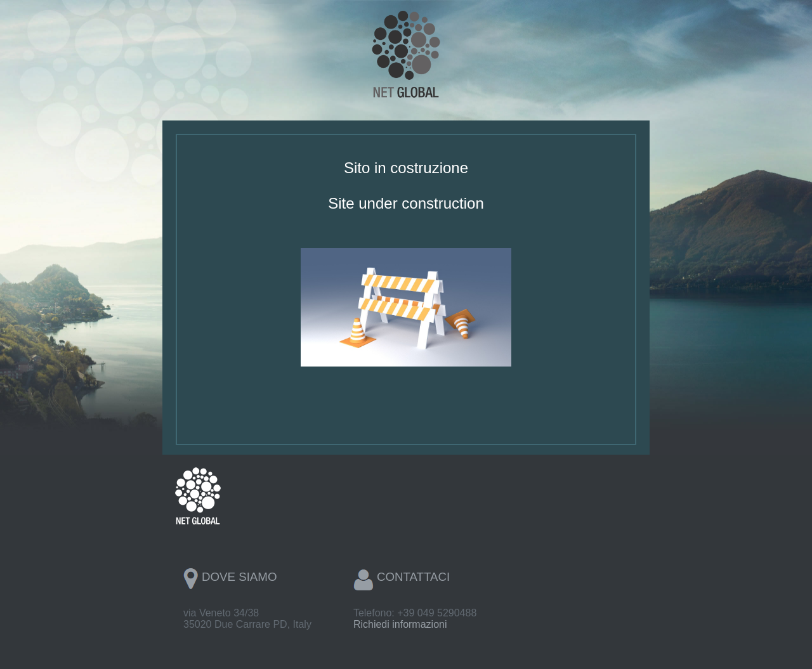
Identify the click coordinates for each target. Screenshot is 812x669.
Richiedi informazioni (400, 624)
